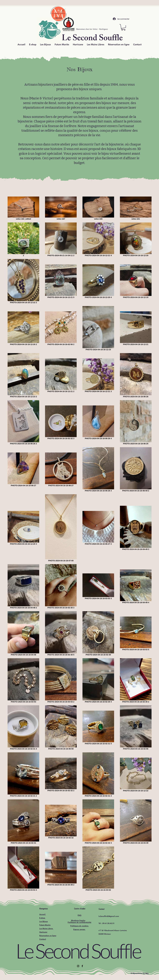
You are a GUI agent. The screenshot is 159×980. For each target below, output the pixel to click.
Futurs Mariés (45, 925)
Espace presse (79, 929)
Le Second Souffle (78, 951)
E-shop (42, 918)
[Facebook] (82, 966)
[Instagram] (78, 966)
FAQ (79, 915)
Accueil (43, 914)
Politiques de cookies (80, 926)
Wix (147, 973)
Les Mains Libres (46, 929)
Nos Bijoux (79, 69)
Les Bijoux (44, 921)
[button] (123, 27)
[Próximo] (146, 3)
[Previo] (13, 3)
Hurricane (43, 932)
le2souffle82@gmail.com (109, 916)
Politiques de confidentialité (79, 922)
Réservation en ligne (48, 936)
